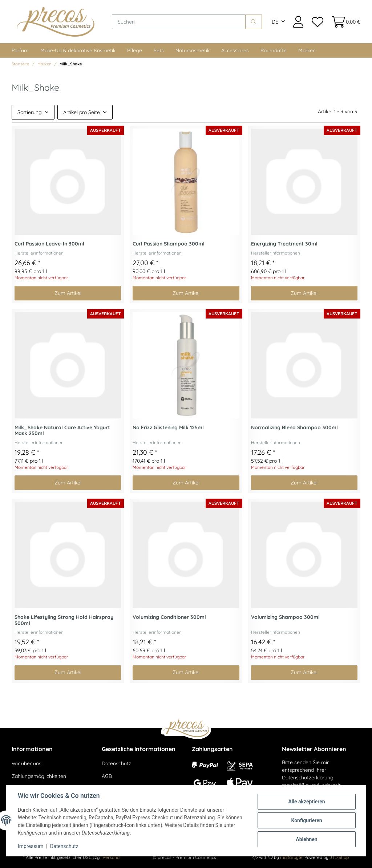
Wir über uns (27, 763)
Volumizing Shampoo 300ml (285, 617)
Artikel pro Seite (82, 112)
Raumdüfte (274, 50)
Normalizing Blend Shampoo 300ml (294, 428)
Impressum (31, 846)
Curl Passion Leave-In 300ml (49, 244)
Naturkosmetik (193, 50)
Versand (111, 857)
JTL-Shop (339, 857)
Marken (307, 50)
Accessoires (235, 50)
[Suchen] (179, 22)
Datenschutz (116, 763)
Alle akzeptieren (306, 802)
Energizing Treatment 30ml (284, 244)
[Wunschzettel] (317, 22)
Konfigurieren (306, 820)
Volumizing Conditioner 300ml (169, 617)
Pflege (135, 50)
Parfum (20, 50)
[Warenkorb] (344, 22)
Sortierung (30, 112)
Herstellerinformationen (39, 253)
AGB (107, 776)
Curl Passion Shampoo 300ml (169, 244)
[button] (298, 22)
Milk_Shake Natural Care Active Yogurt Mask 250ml (62, 431)
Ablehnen (306, 839)
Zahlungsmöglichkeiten (39, 776)
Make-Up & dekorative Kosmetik (78, 50)
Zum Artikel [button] (68, 293)
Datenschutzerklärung (308, 778)
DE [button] (275, 22)
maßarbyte (291, 857)
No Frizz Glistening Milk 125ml (168, 428)
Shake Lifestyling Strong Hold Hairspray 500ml (64, 620)
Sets (159, 50)
